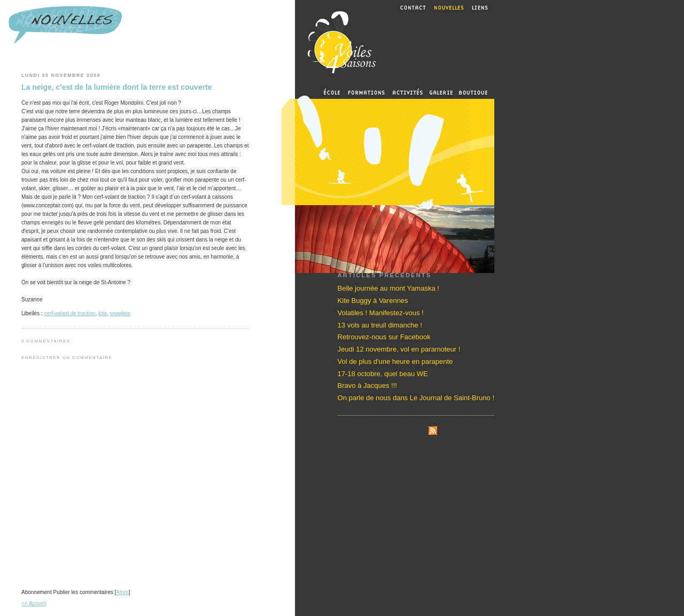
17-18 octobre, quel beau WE (383, 374)
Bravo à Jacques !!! (367, 385)
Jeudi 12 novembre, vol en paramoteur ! (399, 349)
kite (103, 313)
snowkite (120, 313)
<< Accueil (34, 603)
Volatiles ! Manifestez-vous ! (381, 313)
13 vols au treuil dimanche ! (380, 325)
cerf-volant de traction (69, 313)
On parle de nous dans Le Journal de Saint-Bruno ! (416, 398)
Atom (122, 592)
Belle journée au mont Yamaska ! (388, 288)
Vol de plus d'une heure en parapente (395, 361)
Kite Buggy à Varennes (373, 301)
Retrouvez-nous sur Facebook (384, 337)
